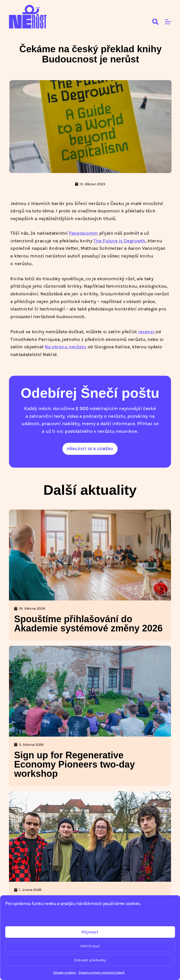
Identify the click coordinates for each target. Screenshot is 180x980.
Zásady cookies (64, 972)
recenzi (147, 332)
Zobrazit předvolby (90, 960)
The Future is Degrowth (119, 241)
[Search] (155, 22)
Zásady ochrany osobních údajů (101, 972)
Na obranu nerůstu (65, 347)
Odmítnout (90, 946)
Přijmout (90, 932)
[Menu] (168, 22)
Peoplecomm (83, 233)
